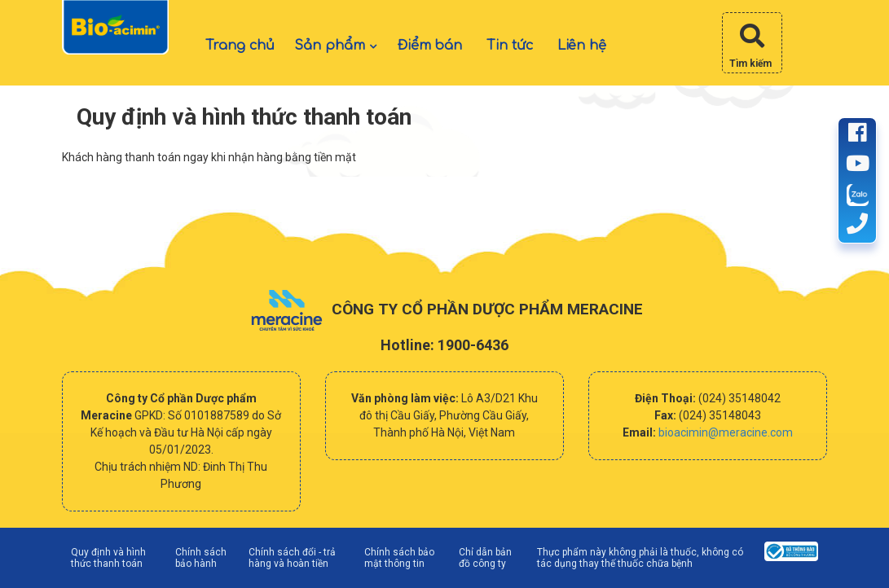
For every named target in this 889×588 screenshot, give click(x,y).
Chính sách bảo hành (201, 558)
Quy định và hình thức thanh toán (108, 558)
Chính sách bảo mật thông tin (399, 558)
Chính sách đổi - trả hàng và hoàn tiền (292, 558)
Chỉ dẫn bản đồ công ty (485, 558)
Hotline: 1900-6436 (444, 345)
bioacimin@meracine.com (726, 432)
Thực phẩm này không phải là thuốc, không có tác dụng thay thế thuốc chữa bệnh (640, 558)
